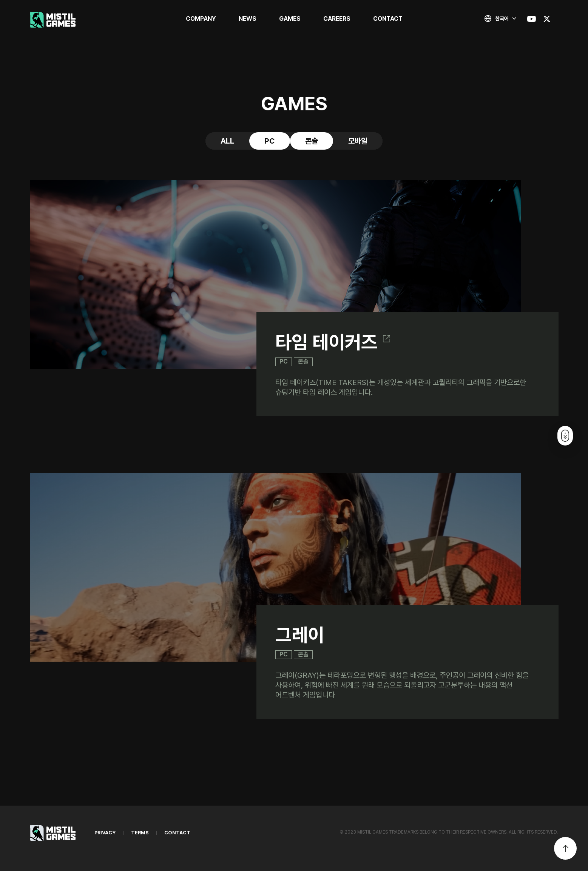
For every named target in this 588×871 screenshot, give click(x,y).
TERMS (140, 833)
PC (270, 141)
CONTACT (388, 19)
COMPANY (201, 19)
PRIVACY (105, 833)
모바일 (358, 141)
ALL (227, 141)
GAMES (290, 19)
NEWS (248, 19)
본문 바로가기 (0, 0)
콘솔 (312, 141)
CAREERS (337, 19)
